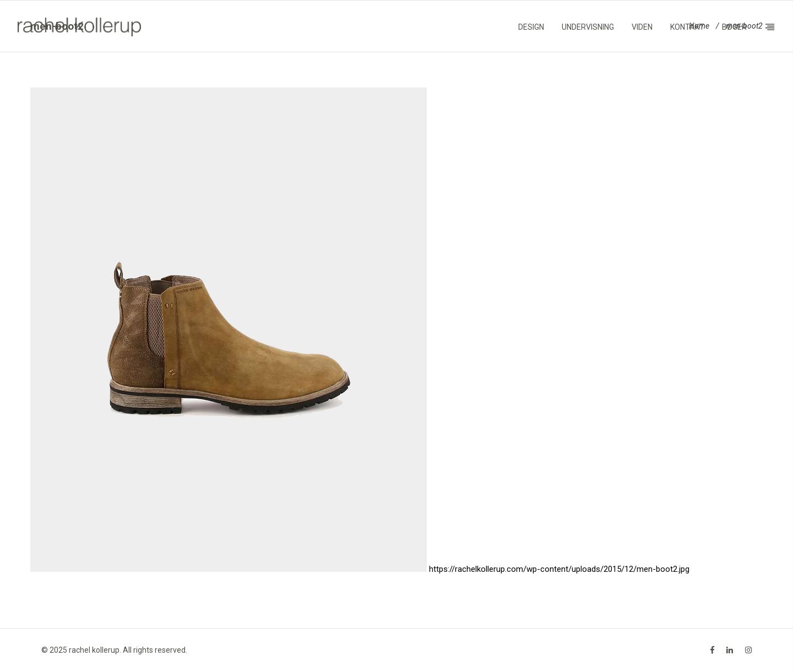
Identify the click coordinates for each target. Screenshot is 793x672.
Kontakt (687, 27)
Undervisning (588, 27)
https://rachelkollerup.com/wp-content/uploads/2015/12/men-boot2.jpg (559, 569)
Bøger (734, 27)
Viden (642, 27)
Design (531, 27)
